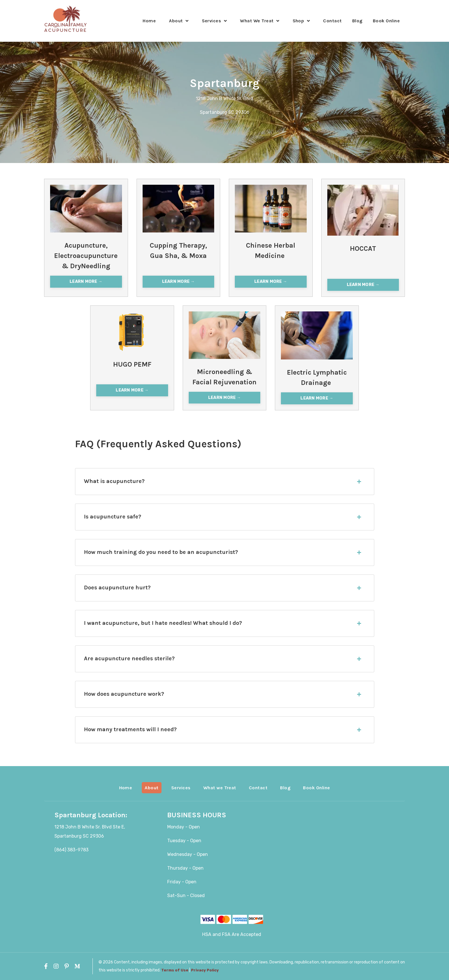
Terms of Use (175, 970)
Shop (301, 21)
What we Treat (220, 788)
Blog (357, 21)
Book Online (386, 21)
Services (214, 21)
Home (149, 21)
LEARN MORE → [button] (86, 282)
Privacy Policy (205, 970)
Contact (332, 21)
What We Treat (260, 21)
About (179, 21)
